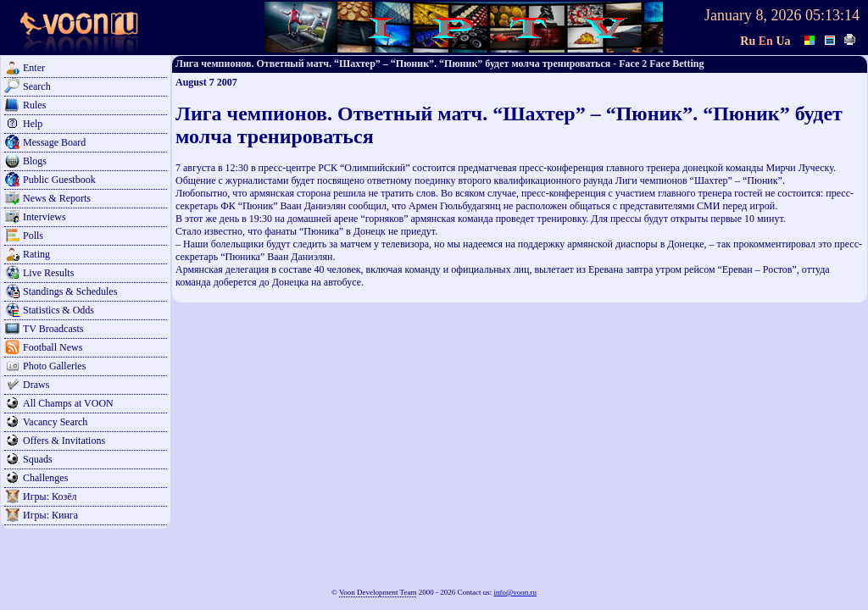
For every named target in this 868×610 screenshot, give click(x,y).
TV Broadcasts (53, 329)
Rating (36, 254)
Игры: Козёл (50, 496)
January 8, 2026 (753, 15)
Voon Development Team (378, 592)
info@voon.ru (515, 592)
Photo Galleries (54, 366)
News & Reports (57, 198)
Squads (38, 459)
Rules (34, 105)
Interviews (45, 217)
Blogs (35, 161)
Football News (53, 347)
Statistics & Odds (58, 310)
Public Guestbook (59, 180)
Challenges (45, 478)
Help (33, 124)
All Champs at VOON (68, 403)
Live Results (48, 273)
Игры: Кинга (50, 515)
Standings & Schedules (70, 291)
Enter (34, 68)
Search (37, 86)
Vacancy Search (55, 422)
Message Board (54, 142)
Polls (33, 236)
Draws (36, 385)
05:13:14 (832, 15)
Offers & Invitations (64, 441)
